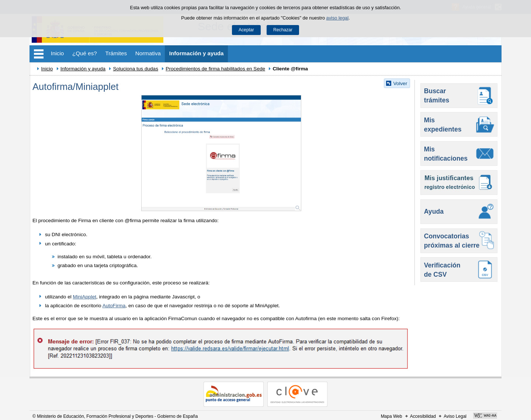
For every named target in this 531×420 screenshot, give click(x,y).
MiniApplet (85, 297)
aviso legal (337, 18)
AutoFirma (114, 306)
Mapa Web (392, 416)
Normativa (148, 53)
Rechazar (283, 30)
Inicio (57, 53)
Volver (400, 83)
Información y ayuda (197, 53)
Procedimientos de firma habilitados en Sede (215, 69)
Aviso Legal (455, 416)
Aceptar (246, 30)
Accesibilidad (423, 416)
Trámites (116, 53)
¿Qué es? (85, 53)
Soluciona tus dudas (136, 69)
